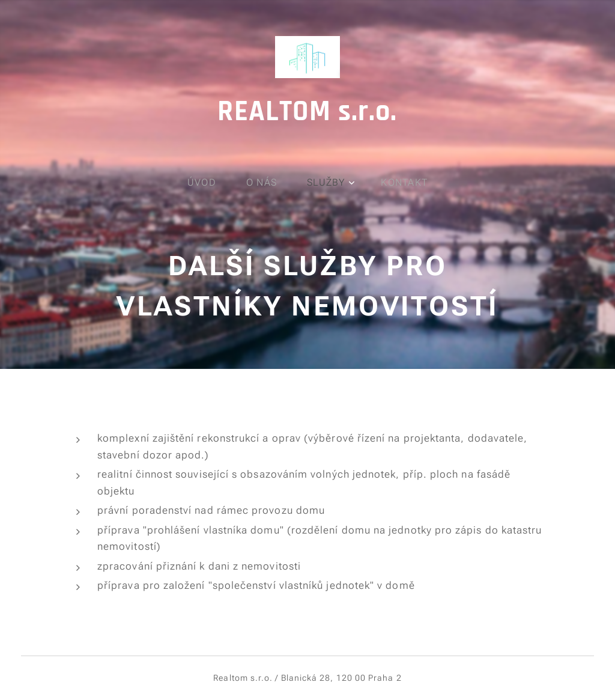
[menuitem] (208, 183)
